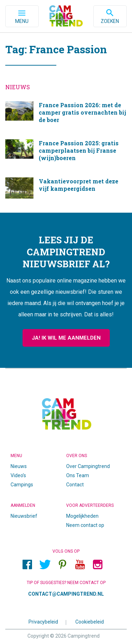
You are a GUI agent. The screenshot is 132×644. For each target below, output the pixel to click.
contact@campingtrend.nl (66, 594)
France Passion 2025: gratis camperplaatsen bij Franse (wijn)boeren (66, 153)
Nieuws (19, 466)
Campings (22, 485)
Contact (75, 485)
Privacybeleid (43, 621)
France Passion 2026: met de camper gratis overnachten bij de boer (66, 115)
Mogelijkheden (82, 516)
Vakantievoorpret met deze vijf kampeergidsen (66, 188)
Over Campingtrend (88, 466)
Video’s (18, 475)
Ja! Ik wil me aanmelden (66, 338)
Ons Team (78, 475)
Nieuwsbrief (24, 516)
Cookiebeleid (90, 621)
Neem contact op (85, 525)
